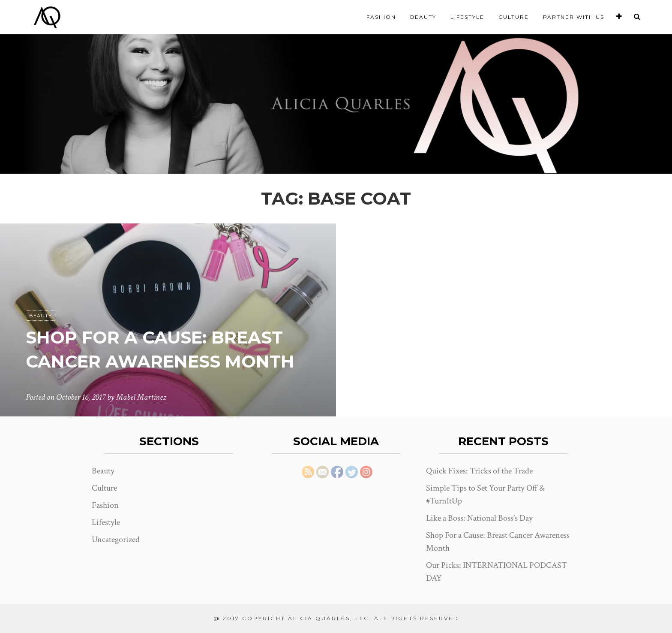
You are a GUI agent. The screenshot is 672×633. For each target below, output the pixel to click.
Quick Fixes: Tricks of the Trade (479, 471)
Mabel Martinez (141, 397)
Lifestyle (467, 17)
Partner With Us (574, 17)
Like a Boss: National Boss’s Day (479, 518)
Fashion (381, 17)
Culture (514, 17)
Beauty (423, 17)
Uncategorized (116, 540)
